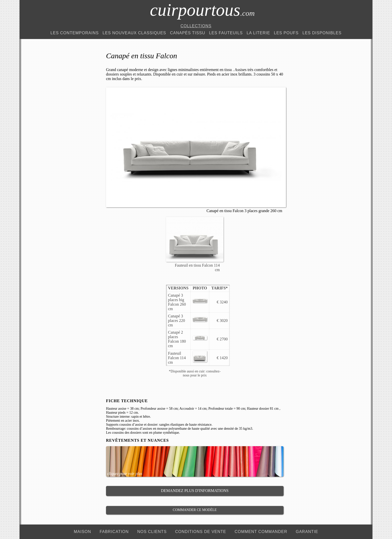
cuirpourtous (202, 10)
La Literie (258, 33)
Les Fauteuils (226, 33)
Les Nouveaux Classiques (134, 33)
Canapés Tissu (188, 33)
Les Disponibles (322, 33)
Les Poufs (286, 33)
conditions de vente (201, 532)
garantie (307, 532)
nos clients (152, 532)
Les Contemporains (75, 33)
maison (82, 532)
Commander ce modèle (195, 510)
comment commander (261, 532)
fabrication (114, 532)
